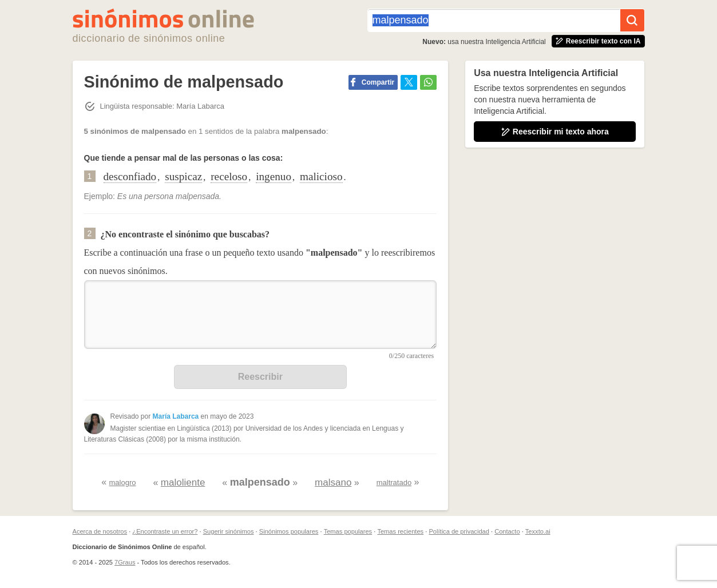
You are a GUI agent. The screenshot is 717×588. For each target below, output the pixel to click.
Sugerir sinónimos (229, 531)
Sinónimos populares (289, 531)
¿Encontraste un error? (165, 531)
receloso (229, 176)
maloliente (183, 482)
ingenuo (274, 176)
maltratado (394, 482)
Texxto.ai (538, 531)
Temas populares (348, 531)
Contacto (507, 531)
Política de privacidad (459, 531)
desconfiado (130, 176)
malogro (123, 482)
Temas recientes (400, 531)
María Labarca (176, 416)
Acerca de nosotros (100, 531)
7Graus (125, 562)
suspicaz (183, 176)
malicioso (321, 176)
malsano (333, 482)
